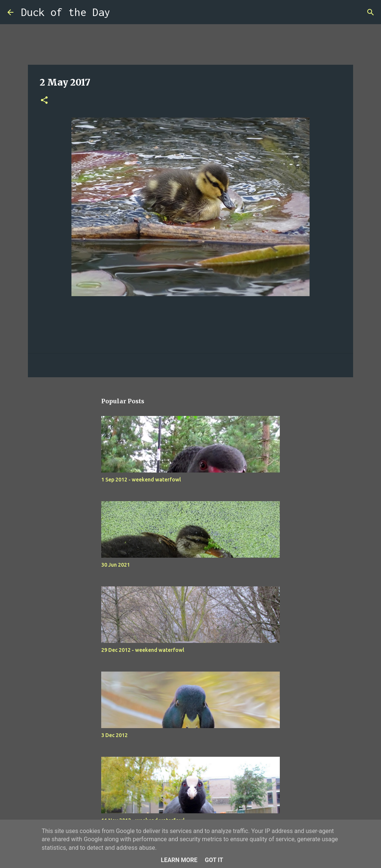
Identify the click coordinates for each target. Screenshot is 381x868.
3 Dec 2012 (114, 735)
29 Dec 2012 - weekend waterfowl (143, 650)
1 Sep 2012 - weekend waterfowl (141, 480)
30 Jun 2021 (116, 565)
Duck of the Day (65, 12)
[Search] (121, 12)
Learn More (179, 860)
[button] (44, 101)
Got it (214, 860)
